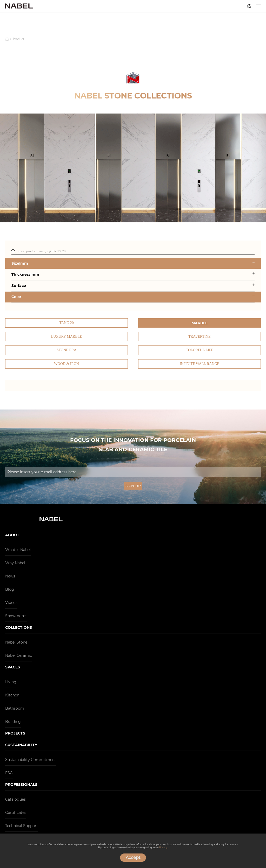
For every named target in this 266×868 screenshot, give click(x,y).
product (18, 39)
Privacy (163, 848)
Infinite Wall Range (199, 364)
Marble (199, 323)
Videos (11, 603)
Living (11, 682)
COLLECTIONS (19, 627)
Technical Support (22, 826)
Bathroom (15, 708)
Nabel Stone (16, 642)
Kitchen (12, 695)
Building (13, 722)
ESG (9, 773)
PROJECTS (15, 733)
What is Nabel (18, 550)
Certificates (16, 813)
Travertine (199, 337)
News (10, 576)
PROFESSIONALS (21, 785)
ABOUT (12, 535)
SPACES (13, 667)
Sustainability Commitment (31, 760)
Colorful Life (199, 350)
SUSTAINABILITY (21, 745)
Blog (10, 589)
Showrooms (16, 616)
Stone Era (66, 350)
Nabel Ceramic (19, 655)
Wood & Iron (66, 364)
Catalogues (15, 799)
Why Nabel (15, 563)
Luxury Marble (67, 337)
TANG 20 (67, 323)
